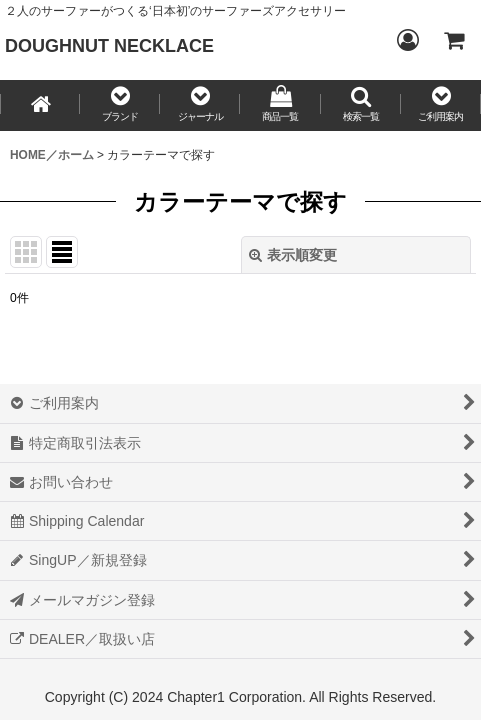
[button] (120, 105)
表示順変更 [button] (293, 255)
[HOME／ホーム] (40, 105)
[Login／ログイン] (407, 40)
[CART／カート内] (453, 40)
